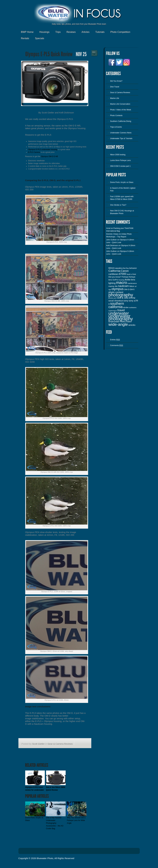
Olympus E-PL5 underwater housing (43, 150)
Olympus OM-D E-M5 (50, 156)
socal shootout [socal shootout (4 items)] (116, 301)
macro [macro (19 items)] (122, 283)
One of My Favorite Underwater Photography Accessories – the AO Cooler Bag (55, 823)
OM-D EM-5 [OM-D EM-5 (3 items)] (129, 289)
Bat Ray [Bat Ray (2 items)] (126, 268)
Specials (40, 38)
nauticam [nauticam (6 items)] (123, 286)
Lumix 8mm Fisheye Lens (120, 160)
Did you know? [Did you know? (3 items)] (115, 277)
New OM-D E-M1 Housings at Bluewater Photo (122, 212)
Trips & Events (116, 127)
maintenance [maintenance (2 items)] (132, 283)
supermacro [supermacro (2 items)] (113, 311)
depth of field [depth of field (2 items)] (131, 274)
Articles (85, 32)
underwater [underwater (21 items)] (119, 313)
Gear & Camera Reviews (60, 744)
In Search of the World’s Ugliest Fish (123, 189)
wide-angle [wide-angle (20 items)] (118, 324)
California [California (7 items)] (114, 271)
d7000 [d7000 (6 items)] (122, 274)
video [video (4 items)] (129, 322)
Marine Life (115, 98)
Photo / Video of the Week (121, 110)
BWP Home (27, 32)
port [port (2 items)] (115, 298)
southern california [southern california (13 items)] (116, 305)
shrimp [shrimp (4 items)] (132, 298)
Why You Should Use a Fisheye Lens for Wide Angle (76, 820)
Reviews (71, 32)
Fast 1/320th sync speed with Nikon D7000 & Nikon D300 (122, 198)
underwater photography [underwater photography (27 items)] (121, 317)
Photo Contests (116, 115)
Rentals (25, 38)
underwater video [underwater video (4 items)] (117, 322)
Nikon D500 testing (118, 155)
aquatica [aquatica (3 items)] (119, 268)
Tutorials (100, 32)
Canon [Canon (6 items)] (125, 271)
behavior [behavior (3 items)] (133, 268)
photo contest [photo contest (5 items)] (116, 292)
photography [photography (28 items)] (121, 295)
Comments (117, 345)
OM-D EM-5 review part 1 (120, 166)
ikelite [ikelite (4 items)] (128, 280)
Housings (44, 32)
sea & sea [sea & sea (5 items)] (123, 298)
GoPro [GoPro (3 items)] (115, 280)
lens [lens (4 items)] (133, 280)
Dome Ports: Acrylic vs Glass (122, 182)
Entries (115, 340)
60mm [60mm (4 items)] (112, 268)
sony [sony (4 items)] (126, 301)
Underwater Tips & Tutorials (121, 138)
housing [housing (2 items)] (121, 280)
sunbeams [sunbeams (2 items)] (133, 307)
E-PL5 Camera (34, 152)
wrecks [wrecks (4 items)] (132, 325)
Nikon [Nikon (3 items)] (132, 286)
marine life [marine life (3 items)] (113, 286)
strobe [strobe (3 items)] (126, 307)
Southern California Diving (121, 121)
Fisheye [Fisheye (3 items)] (125, 277)
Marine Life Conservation (120, 104)
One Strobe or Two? (118, 205)
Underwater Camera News (121, 133)
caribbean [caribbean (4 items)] (113, 274)
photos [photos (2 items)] (111, 298)
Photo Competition (120, 32)
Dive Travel (115, 87)
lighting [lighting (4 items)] (112, 283)
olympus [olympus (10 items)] (117, 289)
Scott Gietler (38, 744)
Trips (58, 32)
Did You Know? (116, 81)
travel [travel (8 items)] (121, 310)
